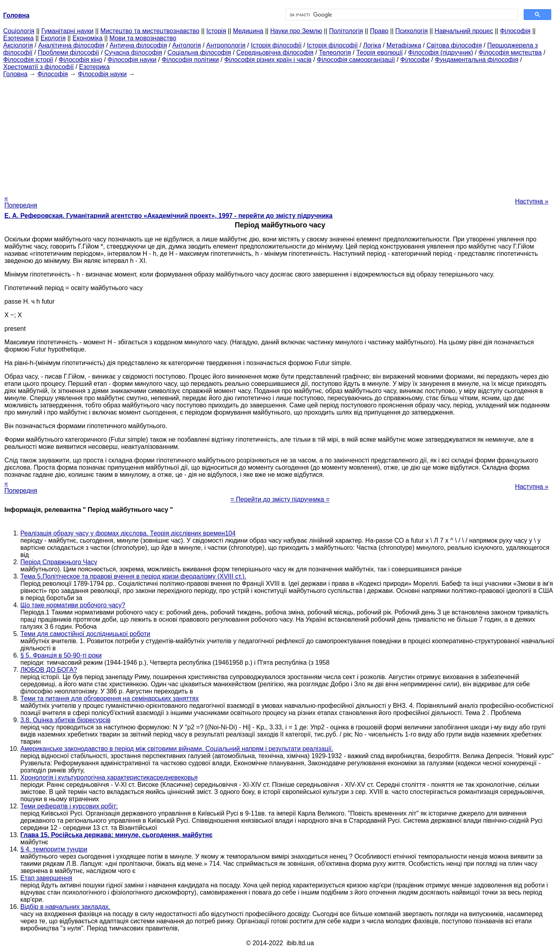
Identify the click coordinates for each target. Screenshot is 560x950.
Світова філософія (454, 45)
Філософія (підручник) (441, 52)
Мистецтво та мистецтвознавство (150, 31)
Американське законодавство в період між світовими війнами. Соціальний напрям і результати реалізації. (177, 749)
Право (379, 31)
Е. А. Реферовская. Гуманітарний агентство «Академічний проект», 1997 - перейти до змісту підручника (169, 216)
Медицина (248, 31)
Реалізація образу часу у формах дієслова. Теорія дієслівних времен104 (128, 533)
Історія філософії (276, 45)
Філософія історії (28, 60)
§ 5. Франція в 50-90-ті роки (61, 655)
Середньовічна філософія (275, 52)
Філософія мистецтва (510, 52)
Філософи (415, 60)
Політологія (346, 31)
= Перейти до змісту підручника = (280, 499)
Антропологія (226, 45)
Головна (15, 74)
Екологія (53, 38)
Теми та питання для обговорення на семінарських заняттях (109, 698)
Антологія (187, 45)
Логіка (372, 45)
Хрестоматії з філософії (38, 67)
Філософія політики (190, 60)
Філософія (515, 31)
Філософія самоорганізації (356, 60)
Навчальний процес (464, 31)
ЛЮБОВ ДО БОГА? (49, 670)
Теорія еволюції (380, 52)
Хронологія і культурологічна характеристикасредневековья (109, 777)
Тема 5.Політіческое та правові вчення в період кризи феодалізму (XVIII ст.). (133, 576)
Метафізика (404, 45)
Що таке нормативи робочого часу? (73, 605)
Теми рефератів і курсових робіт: (69, 806)
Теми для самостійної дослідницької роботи (85, 634)
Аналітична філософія (71, 45)
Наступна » (532, 201)
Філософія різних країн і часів (268, 60)
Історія (216, 31)
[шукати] (401, 15)
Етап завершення (46, 878)
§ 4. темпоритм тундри (54, 849)
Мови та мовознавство (143, 38)
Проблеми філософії (69, 52)
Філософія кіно (80, 60)
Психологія (411, 31)
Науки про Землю (296, 31)
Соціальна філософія (199, 52)
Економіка (88, 38)
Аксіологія (18, 45)
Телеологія (335, 52)
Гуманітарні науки (67, 31)
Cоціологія (19, 31)
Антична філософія (138, 45)
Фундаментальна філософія (476, 60)
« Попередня (21, 202)
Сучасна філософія (133, 52)
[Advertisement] (280, 134)
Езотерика (19, 38)
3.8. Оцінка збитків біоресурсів (65, 720)
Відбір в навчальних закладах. (65, 907)
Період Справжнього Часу (59, 562)
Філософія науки (132, 60)
